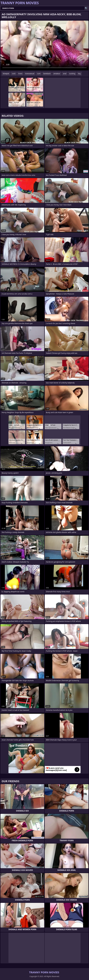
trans (20, 74)
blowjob (6, 74)
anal (65, 74)
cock (14, 74)
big (79, 74)
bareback (47, 74)
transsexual (30, 74)
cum (39, 74)
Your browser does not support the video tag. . (44, 45)
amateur (57, 74)
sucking (72, 74)
